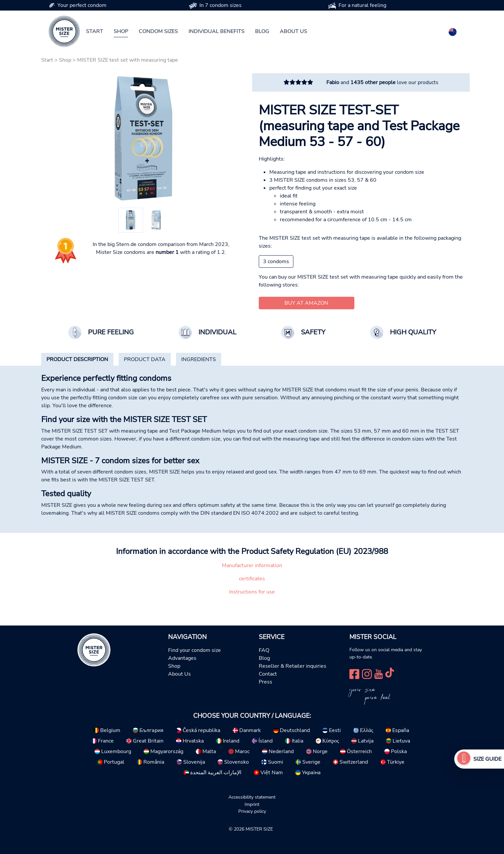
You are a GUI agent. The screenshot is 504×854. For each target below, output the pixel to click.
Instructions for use (252, 592)
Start (95, 31)
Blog (262, 31)
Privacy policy (252, 811)
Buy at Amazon (306, 303)
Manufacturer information (252, 565)
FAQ (264, 650)
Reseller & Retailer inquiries (293, 666)
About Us (179, 674)
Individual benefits (217, 31)
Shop (121, 31)
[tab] (77, 359)
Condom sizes (158, 31)
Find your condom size (194, 650)
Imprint (252, 804)
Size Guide (487, 759)
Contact (268, 674)
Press (266, 682)
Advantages (182, 658)
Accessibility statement (252, 797)
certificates (252, 579)
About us (294, 31)
